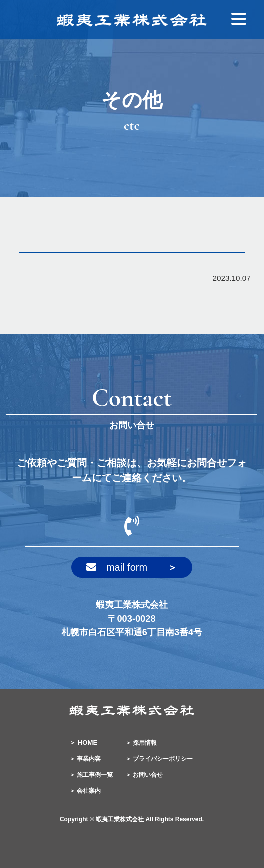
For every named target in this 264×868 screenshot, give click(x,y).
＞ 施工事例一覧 (91, 775)
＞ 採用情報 (141, 743)
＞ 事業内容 (85, 759)
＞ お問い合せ (144, 775)
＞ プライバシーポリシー (159, 759)
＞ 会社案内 (85, 791)
